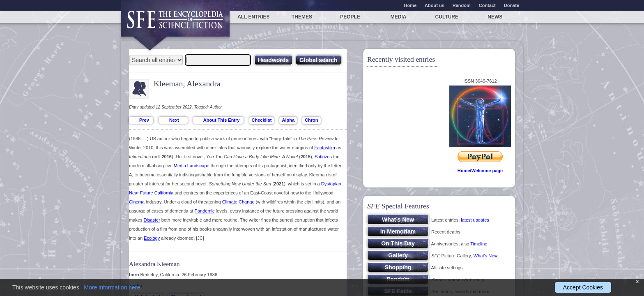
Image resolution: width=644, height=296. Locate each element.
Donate (512, 5)
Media (399, 17)
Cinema (137, 202)
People (350, 17)
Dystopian (331, 184)
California (164, 193)
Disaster (152, 220)
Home (411, 5)
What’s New (485, 256)
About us (435, 5)
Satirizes (323, 157)
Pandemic (205, 211)
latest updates (475, 220)
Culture (447, 17)
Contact (487, 5)
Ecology (152, 238)
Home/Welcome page (480, 171)
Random (462, 5)
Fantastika (325, 148)
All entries (253, 17)
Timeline (479, 244)
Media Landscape (192, 166)
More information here (112, 287)
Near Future (141, 193)
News (495, 17)
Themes (302, 17)
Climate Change (238, 202)
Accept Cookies (583, 287)
